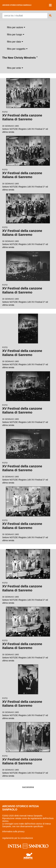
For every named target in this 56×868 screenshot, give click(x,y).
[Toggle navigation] (50, 5)
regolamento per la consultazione (18, 838)
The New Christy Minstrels (20, 58)
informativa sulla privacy (13, 831)
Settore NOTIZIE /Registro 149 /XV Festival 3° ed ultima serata (28, 106)
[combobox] (16, 27)
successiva (28, 787)
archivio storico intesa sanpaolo (17, 5)
